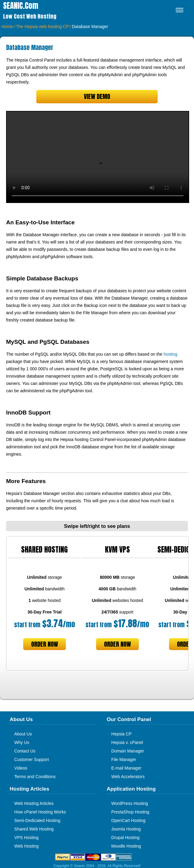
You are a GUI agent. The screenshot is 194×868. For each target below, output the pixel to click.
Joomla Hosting (126, 829)
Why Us (22, 742)
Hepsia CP (122, 734)
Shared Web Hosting (34, 829)
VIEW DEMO (97, 96)
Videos (21, 768)
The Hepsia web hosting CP (42, 27)
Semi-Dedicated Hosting (37, 820)
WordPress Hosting (130, 803)
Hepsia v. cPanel (127, 742)
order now (45, 644)
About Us (23, 734)
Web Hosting (27, 846)
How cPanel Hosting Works (40, 812)
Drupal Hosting (126, 838)
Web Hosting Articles (34, 803)
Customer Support (32, 759)
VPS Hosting (26, 838)
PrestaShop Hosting (130, 812)
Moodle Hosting (126, 846)
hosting (170, 354)
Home (7, 27)
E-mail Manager (126, 768)
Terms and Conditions (35, 777)
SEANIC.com (21, 6)
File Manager (124, 759)
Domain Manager (128, 751)
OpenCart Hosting (128, 820)
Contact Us (25, 751)
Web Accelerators (128, 777)
